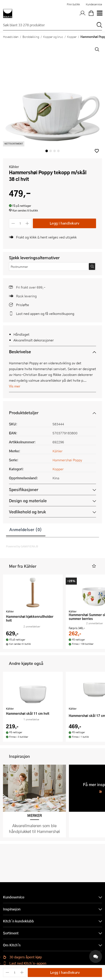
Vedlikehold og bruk (27, 512)
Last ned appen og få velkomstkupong (45, 314)
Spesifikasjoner (24, 489)
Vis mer (15, 386)
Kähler (14, 167)
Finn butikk (73, 4)
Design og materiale (28, 501)
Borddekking (31, 37)
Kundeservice (94, 4)
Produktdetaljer (24, 413)
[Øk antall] (27, 223)
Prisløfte (23, 305)
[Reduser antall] (13, 223)
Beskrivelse (20, 352)
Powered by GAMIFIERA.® (22, 546)
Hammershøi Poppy (67, 460)
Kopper (72, 37)
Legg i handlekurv (65, 223)
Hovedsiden (11, 37)
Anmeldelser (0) (26, 529)
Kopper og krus (53, 37)
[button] (97, 151)
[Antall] (20, 223)
